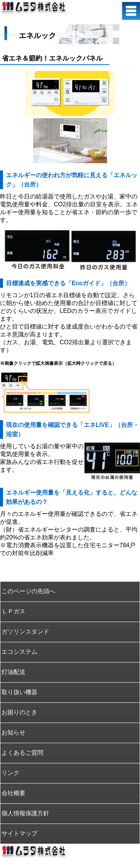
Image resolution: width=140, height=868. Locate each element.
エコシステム (19, 652)
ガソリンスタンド (25, 632)
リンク (10, 773)
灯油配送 (13, 672)
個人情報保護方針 (25, 813)
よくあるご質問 (22, 753)
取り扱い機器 (19, 692)
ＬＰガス (13, 611)
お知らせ (13, 732)
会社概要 (13, 793)
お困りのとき (19, 712)
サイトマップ (19, 833)
